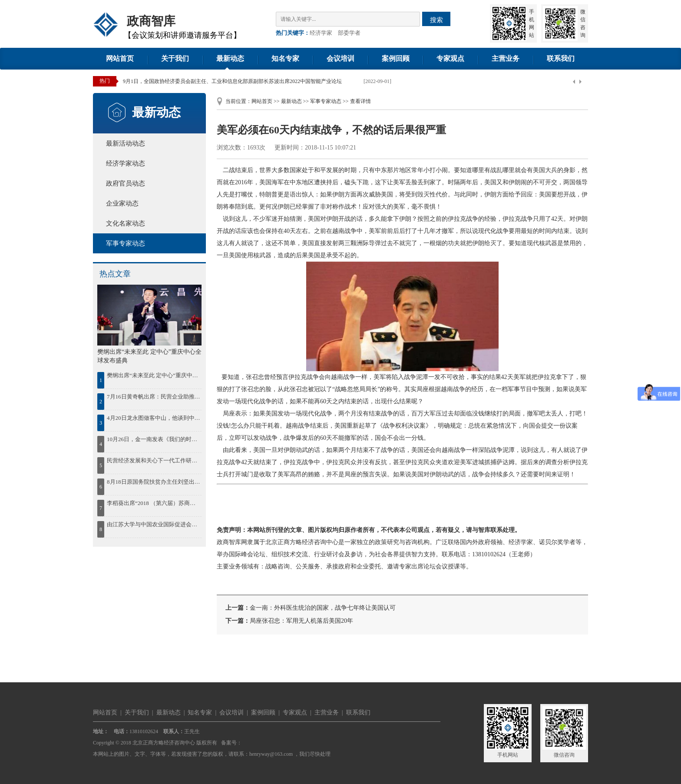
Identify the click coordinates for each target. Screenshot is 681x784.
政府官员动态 (126, 183)
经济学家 (321, 33)
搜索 (436, 20)
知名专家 (285, 58)
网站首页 (120, 58)
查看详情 (360, 101)
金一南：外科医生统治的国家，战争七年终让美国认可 (323, 608)
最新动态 (230, 58)
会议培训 (340, 58)
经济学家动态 (126, 163)
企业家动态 (122, 203)
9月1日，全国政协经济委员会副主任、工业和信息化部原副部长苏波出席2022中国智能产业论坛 (232, 81)
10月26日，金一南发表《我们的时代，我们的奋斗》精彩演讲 (154, 439)
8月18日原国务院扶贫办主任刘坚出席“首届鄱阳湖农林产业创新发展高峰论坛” (154, 482)
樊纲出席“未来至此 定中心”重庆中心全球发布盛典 (154, 375)
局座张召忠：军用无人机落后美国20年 (301, 621)
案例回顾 (396, 58)
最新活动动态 (126, 143)
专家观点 (450, 58)
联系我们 (561, 58)
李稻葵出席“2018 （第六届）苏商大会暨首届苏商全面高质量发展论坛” (154, 503)
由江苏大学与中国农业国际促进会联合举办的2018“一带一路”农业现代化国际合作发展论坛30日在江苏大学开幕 (154, 524)
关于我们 (175, 58)
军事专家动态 (126, 243)
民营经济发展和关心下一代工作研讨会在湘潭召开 (154, 460)
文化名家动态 (126, 223)
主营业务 (506, 58)
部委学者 (349, 33)
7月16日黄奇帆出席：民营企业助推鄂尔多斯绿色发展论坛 (154, 397)
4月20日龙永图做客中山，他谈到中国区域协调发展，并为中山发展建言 (154, 418)
